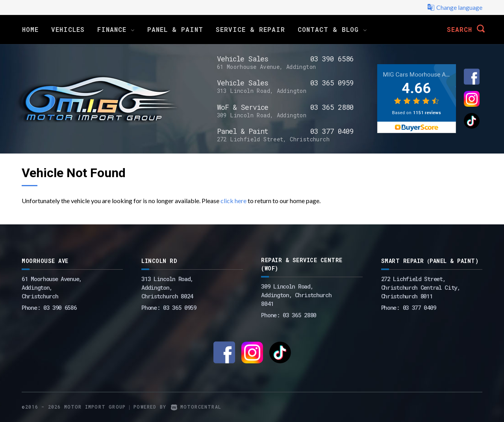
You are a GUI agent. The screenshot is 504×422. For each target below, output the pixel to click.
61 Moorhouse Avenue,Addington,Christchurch (52, 287)
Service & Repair (250, 29)
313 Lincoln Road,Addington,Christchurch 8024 (167, 287)
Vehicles (68, 29)
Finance (116, 29)
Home (30, 29)
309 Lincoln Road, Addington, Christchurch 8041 (296, 295)
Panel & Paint (175, 29)
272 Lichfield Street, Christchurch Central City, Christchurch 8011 (421, 287)
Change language (455, 7)
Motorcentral (196, 407)
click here (233, 201)
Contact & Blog (332, 29)
